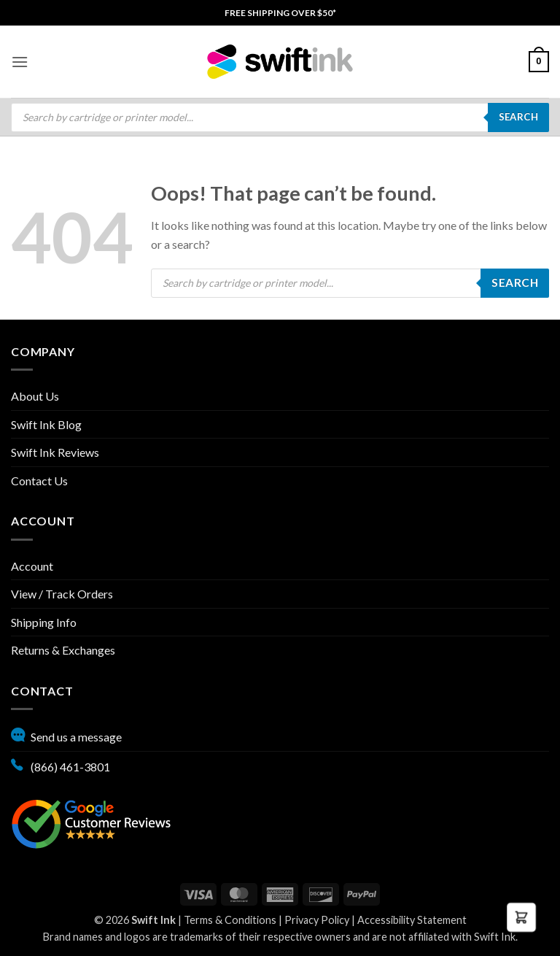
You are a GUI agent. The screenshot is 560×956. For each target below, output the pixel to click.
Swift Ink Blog (46, 424)
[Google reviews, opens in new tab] (91, 822)
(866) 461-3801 (61, 765)
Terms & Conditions (230, 920)
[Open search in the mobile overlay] (280, 117)
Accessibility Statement (412, 920)
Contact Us (39, 481)
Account (32, 566)
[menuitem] (280, 13)
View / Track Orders (62, 594)
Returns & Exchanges (63, 650)
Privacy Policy (317, 920)
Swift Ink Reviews (55, 452)
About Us (35, 396)
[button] (20, 62)
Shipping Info (44, 622)
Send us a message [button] (66, 735)
